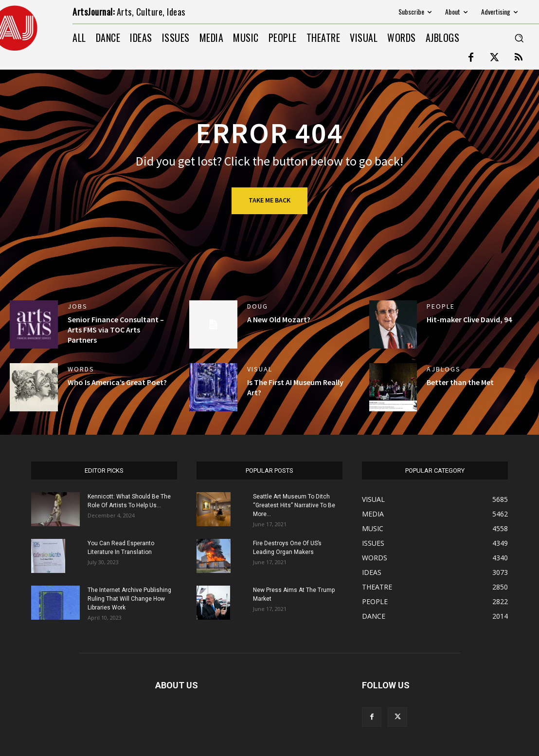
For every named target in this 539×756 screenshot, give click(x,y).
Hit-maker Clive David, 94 (469, 319)
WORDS (81, 369)
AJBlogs (444, 369)
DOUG (258, 306)
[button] (519, 38)
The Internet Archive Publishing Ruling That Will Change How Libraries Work (129, 599)
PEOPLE (441, 306)
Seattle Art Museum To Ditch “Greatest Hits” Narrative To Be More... (294, 505)
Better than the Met (460, 382)
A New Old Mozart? (279, 319)
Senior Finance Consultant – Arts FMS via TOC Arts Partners (116, 330)
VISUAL (260, 369)
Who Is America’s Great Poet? (117, 382)
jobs (78, 306)
